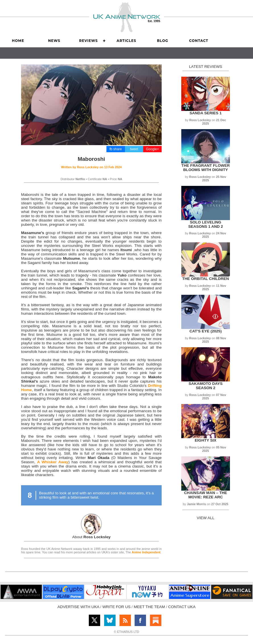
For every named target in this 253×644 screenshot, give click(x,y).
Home (18, 41)
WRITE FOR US (117, 607)
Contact (199, 41)
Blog (163, 41)
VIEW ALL (205, 518)
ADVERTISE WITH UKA (78, 607)
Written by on (91, 167)
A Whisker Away (53, 462)
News (54, 41)
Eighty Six (205, 440)
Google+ (153, 149)
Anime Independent (146, 552)
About (91, 537)
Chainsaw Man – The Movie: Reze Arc (206, 495)
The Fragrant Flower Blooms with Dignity (205, 168)
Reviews (89, 41)
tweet (134, 149)
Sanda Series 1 (206, 113)
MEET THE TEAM (149, 607)
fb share (116, 149)
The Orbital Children (205, 279)
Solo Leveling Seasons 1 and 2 (205, 224)
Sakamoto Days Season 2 (206, 386)
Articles (127, 41)
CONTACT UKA (182, 607)
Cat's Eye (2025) (206, 331)
